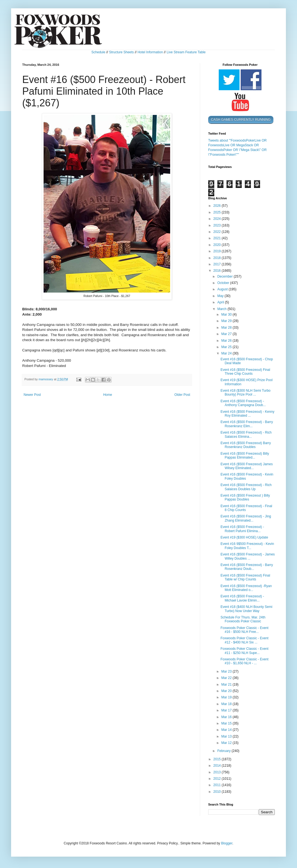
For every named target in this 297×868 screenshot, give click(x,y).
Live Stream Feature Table (186, 52)
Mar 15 (227, 723)
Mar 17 (227, 710)
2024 (218, 219)
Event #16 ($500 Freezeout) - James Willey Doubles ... (247, 556)
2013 (218, 772)
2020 (218, 245)
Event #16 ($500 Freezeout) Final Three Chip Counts (245, 372)
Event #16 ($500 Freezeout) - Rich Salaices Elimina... (246, 434)
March (222, 309)
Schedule (98, 52)
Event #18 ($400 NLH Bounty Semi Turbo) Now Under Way (246, 609)
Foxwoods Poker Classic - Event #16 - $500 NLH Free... (244, 630)
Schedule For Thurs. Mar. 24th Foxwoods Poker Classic (243, 619)
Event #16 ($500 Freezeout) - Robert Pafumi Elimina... (242, 529)
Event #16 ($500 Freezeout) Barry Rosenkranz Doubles (246, 445)
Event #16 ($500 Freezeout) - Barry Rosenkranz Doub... (247, 567)
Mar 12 (227, 743)
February (224, 751)
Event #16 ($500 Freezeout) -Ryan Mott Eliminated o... (246, 588)
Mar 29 (227, 321)
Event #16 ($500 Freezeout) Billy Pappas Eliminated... (245, 456)
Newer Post (32, 395)
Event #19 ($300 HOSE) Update (244, 537)
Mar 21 (227, 685)
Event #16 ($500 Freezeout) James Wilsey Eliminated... (246, 466)
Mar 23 (227, 671)
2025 (218, 212)
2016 (218, 271)
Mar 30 (227, 315)
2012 (218, 779)
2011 (218, 785)
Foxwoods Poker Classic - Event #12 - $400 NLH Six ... (244, 640)
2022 (218, 232)
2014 (218, 766)
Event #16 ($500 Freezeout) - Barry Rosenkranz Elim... (247, 424)
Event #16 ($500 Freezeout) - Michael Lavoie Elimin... (242, 598)
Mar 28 (227, 328)
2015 (218, 759)
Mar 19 (227, 697)
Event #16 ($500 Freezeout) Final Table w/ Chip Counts (245, 577)
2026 (218, 206)
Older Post (182, 395)
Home (108, 395)
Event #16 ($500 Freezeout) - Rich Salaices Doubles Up (246, 487)
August (223, 289)
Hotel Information (150, 52)
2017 (218, 264)
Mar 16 (227, 717)
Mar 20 (227, 691)
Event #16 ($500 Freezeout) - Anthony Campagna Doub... (243, 403)
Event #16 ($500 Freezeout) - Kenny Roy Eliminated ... (247, 414)
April (221, 302)
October (224, 283)
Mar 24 (227, 353)
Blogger (227, 843)
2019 (218, 251)
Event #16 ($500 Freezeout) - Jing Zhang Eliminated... (246, 518)
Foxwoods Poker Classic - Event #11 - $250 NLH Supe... (244, 651)
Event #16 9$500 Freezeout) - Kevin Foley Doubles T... (247, 546)
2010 (218, 792)
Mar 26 (227, 341)
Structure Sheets (121, 52)
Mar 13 (227, 736)
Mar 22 (227, 678)
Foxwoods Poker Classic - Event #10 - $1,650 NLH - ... (244, 661)
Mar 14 (227, 730)
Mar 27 (227, 334)
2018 (218, 258)
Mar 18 (227, 704)
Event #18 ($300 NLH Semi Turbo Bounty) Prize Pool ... (245, 393)
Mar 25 (227, 347)
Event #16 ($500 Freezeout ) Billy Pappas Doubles (245, 497)
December (226, 276)
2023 (218, 225)
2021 (218, 238)
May (221, 296)
